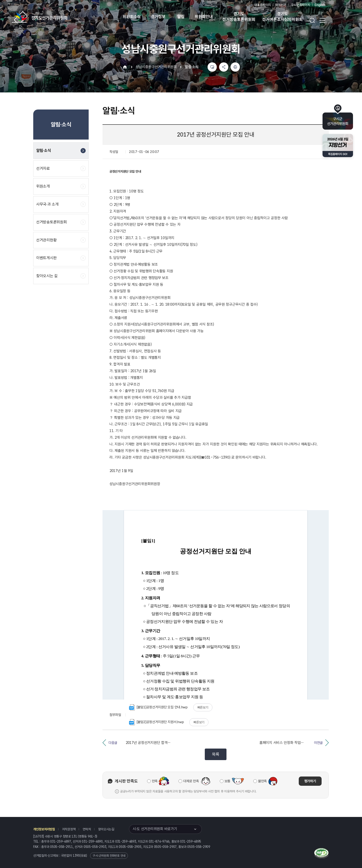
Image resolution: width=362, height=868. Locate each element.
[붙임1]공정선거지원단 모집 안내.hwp (158, 707)
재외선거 (281, 5)
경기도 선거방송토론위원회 (239, 17)
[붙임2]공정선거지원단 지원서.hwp (156, 722)
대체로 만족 (191, 781)
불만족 (262, 781)
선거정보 (158, 17)
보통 (228, 781)
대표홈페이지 (262, 5)
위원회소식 (132, 17)
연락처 (87, 829)
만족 (155, 781)
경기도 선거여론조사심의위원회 (282, 17)
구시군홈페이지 (300, 5)
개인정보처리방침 (44, 829)
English (320, 5)
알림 (181, 17)
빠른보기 (203, 707)
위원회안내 (204, 17)
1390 (76, 856)
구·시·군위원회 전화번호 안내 (109, 856)
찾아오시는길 (106, 829)
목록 (216, 754)
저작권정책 (69, 829)
